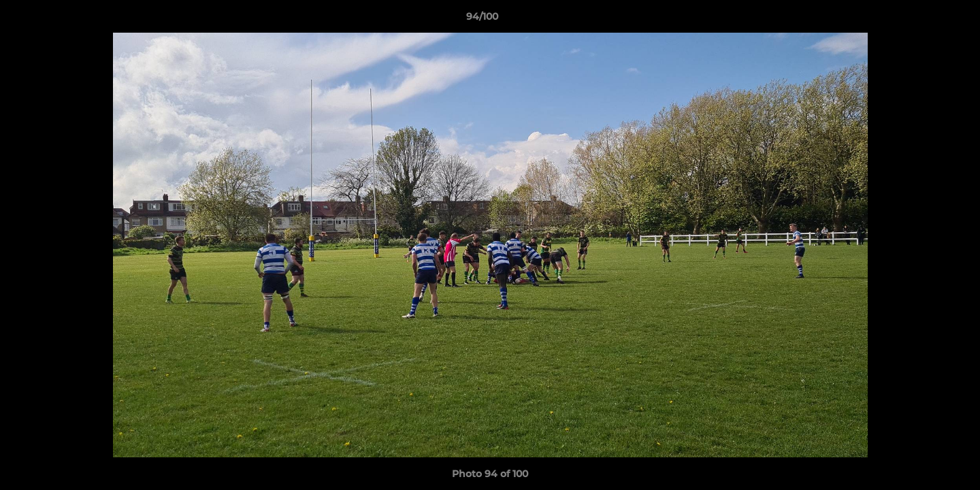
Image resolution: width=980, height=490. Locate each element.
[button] (923, 20)
